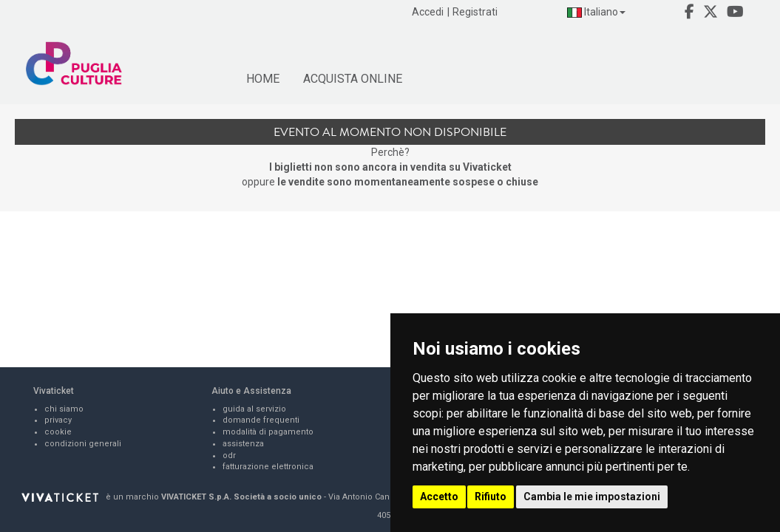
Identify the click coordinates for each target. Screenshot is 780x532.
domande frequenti (261, 420)
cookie (58, 432)
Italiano (596, 12)
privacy (58, 420)
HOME (263, 79)
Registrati (475, 12)
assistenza (243, 444)
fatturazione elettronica (268, 467)
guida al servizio (254, 409)
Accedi (428, 12)
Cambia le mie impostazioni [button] (592, 497)
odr (229, 456)
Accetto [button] (439, 497)
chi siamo (64, 409)
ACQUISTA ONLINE (353, 79)
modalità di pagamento (268, 432)
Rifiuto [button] (491, 497)
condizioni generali (83, 444)
